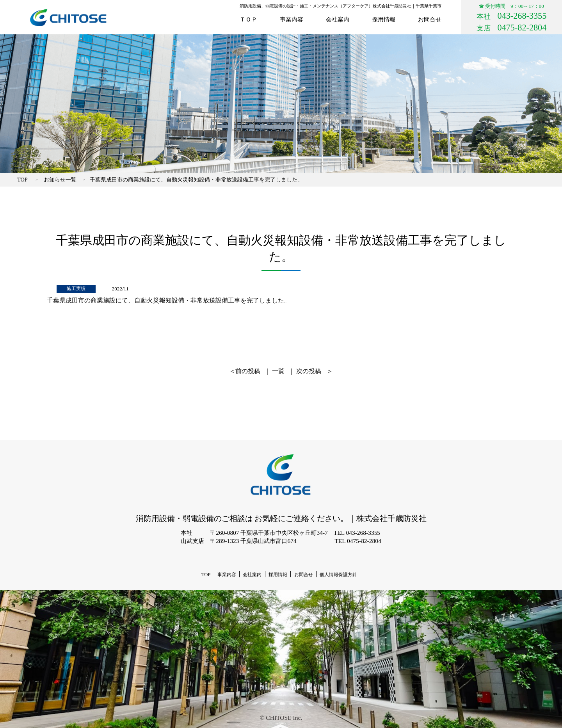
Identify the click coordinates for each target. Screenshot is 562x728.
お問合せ (430, 19)
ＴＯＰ (248, 19)
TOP (22, 180)
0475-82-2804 (522, 28)
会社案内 (338, 19)
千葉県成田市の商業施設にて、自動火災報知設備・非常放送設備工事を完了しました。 (196, 180)
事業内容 (292, 19)
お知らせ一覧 (60, 180)
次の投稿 (309, 371)
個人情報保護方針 (338, 575)
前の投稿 (248, 371)
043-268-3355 (522, 16)
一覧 (278, 371)
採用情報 (384, 19)
